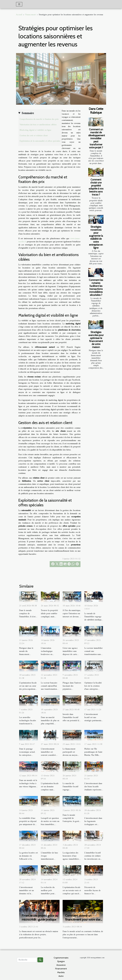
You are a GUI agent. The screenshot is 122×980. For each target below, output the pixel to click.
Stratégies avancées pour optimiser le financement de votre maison (96, 340)
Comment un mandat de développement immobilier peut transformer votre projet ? (97, 138)
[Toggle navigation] (19, 4)
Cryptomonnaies (61, 958)
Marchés (61, 972)
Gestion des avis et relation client (34, 136)
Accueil (19, 15)
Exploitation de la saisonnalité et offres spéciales (40, 141)
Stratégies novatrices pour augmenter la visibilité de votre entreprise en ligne (96, 237)
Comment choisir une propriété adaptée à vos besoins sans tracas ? (96, 187)
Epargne (61, 961)
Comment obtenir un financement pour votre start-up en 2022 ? (84, 920)
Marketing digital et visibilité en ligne (35, 130)
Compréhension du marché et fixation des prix (39, 119)
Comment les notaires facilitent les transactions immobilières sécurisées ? (96, 287)
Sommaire (28, 113)
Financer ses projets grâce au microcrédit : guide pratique (40, 918)
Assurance (61, 965)
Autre (61, 976)
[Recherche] (27, 960)
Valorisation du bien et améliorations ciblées (38, 125)
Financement (30, 15)
